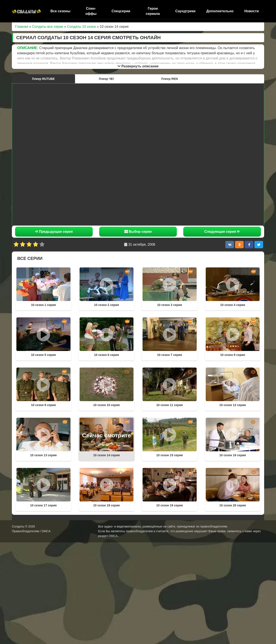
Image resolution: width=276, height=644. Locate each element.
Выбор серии (138, 232)
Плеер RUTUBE (43, 79)
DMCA (113, 536)
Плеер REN (169, 79)
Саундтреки (185, 11)
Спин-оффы (91, 11)
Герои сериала (153, 11)
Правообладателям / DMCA (31, 531)
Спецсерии (121, 11)
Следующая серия (222, 232)
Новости (252, 11)
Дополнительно (220, 11)
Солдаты (18, 526)
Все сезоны (60, 11)
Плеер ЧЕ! (106, 79)
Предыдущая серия (54, 232)
